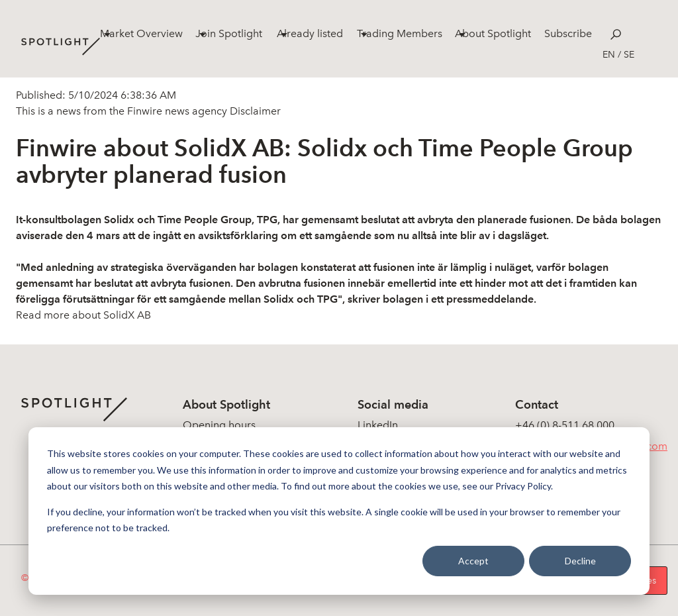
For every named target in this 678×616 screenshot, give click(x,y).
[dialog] (339, 511)
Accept (473, 561)
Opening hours (219, 425)
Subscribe (568, 33)
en (609, 55)
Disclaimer (254, 111)
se (629, 55)
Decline (580, 561)
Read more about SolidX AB (83, 315)
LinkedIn (378, 425)
